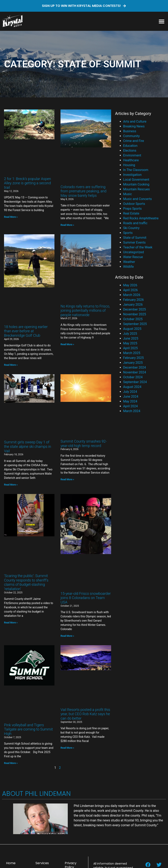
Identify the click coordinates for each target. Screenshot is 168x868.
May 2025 (130, 343)
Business (130, 131)
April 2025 (131, 348)
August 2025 (132, 329)
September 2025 (135, 324)
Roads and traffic (135, 223)
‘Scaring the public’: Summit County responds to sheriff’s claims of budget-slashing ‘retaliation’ (26, 582)
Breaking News (134, 126)
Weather (129, 262)
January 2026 (133, 305)
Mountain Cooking (136, 184)
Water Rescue (133, 257)
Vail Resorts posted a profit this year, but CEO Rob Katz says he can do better (85, 714)
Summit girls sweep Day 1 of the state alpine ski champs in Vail (28, 446)
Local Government (136, 180)
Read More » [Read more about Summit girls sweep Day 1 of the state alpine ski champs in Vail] (11, 485)
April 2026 (131, 290)
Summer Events (135, 242)
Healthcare (131, 160)
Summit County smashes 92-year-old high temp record (84, 443)
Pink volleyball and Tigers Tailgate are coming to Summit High (28, 729)
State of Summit (135, 238)
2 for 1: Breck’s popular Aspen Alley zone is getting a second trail (28, 183)
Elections (130, 151)
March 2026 (132, 295)
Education (130, 146)
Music (128, 194)
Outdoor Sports (134, 204)
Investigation (132, 175)
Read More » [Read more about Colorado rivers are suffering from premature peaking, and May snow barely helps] (67, 225)
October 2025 (133, 319)
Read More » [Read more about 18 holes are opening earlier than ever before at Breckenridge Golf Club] (11, 365)
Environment (132, 155)
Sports (128, 233)
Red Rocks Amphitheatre (141, 218)
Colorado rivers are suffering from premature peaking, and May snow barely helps (83, 191)
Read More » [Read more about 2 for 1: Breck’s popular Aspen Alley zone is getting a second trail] (11, 217)
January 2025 (133, 363)
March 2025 (132, 353)
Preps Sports (133, 209)
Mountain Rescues (137, 189)
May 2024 (130, 401)
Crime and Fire (134, 141)
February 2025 (134, 358)
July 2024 (130, 392)
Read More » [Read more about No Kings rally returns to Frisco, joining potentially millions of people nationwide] (67, 344)
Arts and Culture (135, 121)
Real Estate (131, 213)
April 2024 (131, 406)
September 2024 (135, 382)
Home (11, 863)
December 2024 (135, 367)
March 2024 (132, 411)
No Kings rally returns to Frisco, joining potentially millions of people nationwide (85, 311)
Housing (129, 165)
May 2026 (130, 285)
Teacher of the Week (138, 247)
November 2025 (135, 314)
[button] (161, 21)
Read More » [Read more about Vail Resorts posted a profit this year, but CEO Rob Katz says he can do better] (67, 748)
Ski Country (131, 228)
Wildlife (129, 267)
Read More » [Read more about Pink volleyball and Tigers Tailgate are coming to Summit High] (11, 763)
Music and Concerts (138, 199)
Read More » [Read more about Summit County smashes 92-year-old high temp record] (67, 479)
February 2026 (134, 300)
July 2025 (130, 334)
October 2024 (133, 377)
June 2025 (131, 338)
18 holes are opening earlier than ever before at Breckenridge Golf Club (26, 331)
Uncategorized (134, 252)
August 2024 (132, 387)
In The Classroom (136, 170)
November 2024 (135, 372)
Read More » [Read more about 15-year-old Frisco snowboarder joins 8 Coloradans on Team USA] (67, 636)
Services (42, 863)
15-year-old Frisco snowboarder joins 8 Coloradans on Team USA (86, 598)
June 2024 (131, 396)
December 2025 (135, 309)
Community (131, 136)
